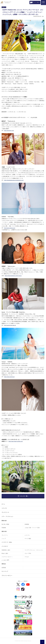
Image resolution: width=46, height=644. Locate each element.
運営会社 (4, 564)
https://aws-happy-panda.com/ (16, 441)
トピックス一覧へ (24, 496)
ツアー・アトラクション (7, 517)
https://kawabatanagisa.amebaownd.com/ (14, 180)
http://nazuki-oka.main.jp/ (10, 325)
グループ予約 (28, 553)
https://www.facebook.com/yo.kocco (13, 276)
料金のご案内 (5, 553)
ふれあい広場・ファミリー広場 (32, 528)
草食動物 (4, 528)
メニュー (43, 4)
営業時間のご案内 (6, 550)
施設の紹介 (4, 531)
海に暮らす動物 (5, 524)
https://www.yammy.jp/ (9, 377)
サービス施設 (28, 539)
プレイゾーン (5, 535)
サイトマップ (5, 571)
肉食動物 (27, 524)
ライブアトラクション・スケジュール (34, 550)
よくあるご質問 (5, 560)
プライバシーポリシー (7, 576)
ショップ (4, 539)
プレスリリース (5, 512)
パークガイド (5, 546)
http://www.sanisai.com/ (10, 228)
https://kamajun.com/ (9, 131)
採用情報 (4, 568)
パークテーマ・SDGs (7, 542)
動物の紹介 (4, 521)
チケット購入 (37, 2)
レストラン (27, 535)
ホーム (3, 504)
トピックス (4, 508)
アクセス (27, 557)
